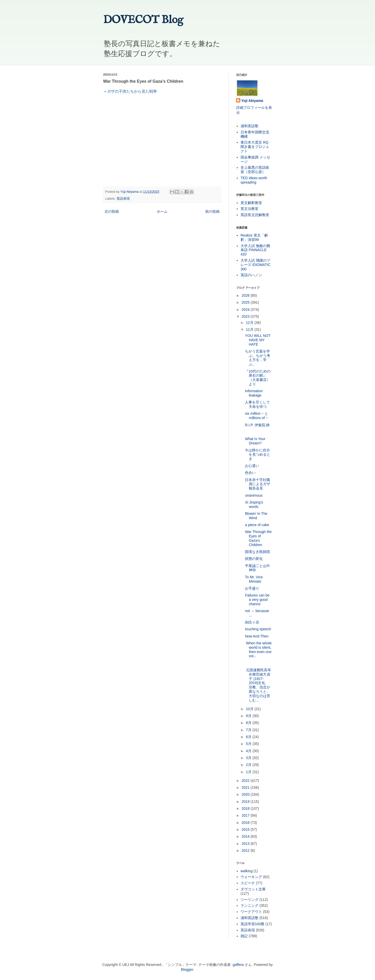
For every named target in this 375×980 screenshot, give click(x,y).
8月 (249, 723)
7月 (249, 730)
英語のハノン (251, 275)
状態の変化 (254, 559)
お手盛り (252, 588)
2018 (246, 808)
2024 (246, 310)
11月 (250, 329)
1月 (249, 772)
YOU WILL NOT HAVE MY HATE (258, 340)
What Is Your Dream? (255, 441)
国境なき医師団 (257, 552)
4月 (249, 751)
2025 (246, 302)
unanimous (254, 495)
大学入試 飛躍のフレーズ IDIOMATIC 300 (255, 265)
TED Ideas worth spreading (254, 180)
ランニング (249, 906)
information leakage (254, 393)
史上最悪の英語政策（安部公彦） (255, 170)
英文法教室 (249, 209)
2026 (246, 295)
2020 (246, 794)
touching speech (258, 629)
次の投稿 (112, 211)
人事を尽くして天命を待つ (257, 404)
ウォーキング (251, 877)
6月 (249, 737)
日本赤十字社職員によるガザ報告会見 (258, 484)
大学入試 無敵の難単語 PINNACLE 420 (255, 250)
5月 (249, 744)
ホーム (162, 211)
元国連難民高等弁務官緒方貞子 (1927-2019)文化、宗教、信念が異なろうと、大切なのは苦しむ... (258, 685)
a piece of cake (257, 525)
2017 (246, 815)
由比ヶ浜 (252, 622)
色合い (250, 473)
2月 (249, 765)
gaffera (238, 965)
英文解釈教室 (251, 203)
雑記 (244, 936)
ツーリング (249, 900)
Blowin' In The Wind (256, 516)
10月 (250, 709)
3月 (249, 758)
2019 (246, 802)
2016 (246, 823)
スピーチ (248, 883)
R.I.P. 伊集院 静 (257, 425)
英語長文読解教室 (255, 215)
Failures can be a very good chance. (257, 600)
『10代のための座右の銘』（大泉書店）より (258, 378)
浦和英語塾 (249, 126)
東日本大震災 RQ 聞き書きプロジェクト (255, 147)
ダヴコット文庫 (253, 889)
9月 (249, 716)
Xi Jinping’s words (254, 504)
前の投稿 (212, 211)
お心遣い (252, 466)
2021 (246, 787)
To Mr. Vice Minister (254, 579)
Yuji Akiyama (252, 101)
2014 (246, 836)
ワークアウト (251, 912)
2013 (246, 844)
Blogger (187, 970)
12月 (250, 323)
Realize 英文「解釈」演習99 (254, 237)
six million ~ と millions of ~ (257, 416)
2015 (246, 829)
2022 (246, 781)
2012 (246, 850)
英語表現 (123, 199)
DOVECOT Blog (143, 20)
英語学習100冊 (252, 924)
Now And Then (257, 636)
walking (247, 871)
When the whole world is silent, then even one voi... (258, 649)
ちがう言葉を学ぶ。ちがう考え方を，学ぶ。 (258, 358)
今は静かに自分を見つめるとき (258, 454)
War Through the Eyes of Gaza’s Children (258, 538)
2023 (246, 316)
